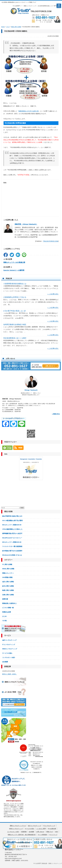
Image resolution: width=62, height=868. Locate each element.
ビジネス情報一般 (8, 608)
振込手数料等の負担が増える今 (12, 516)
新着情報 (24, 832)
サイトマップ (53, 835)
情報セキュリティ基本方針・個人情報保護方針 (22, 835)
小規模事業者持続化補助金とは (15, 284)
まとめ (4, 616)
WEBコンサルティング (10, 649)
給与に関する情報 (8, 586)
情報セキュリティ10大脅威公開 (14, 262)
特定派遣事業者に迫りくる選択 (15, 338)
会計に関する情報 (8, 582)
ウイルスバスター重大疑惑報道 (12, 546)
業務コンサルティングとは (18, 826)
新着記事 (8, 666)
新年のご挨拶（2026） (10, 674)
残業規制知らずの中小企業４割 (29, 111)
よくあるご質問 (41, 829)
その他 (4, 621)
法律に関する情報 (8, 595)
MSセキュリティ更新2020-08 (12, 542)
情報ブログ (50, 832)
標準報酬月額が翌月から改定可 (12, 533)
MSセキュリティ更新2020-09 (12, 525)
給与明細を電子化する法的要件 (12, 551)
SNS (57, 832)
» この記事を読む (53, 294)
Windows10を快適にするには (12, 555)
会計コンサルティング (9, 640)
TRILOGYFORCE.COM (51, 241)
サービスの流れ (7, 653)
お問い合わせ (40, 832)
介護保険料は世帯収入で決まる (15, 297)
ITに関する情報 (7, 564)
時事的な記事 (7, 612)
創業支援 (5, 599)
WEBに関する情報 (8, 569)
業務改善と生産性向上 (9, 603)
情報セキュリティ (8, 573)
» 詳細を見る (56, 414)
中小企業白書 (52, 829)
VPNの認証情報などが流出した (12, 529)
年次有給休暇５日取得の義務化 (16, 31)
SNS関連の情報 (7, 577)
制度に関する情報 (8, 590)
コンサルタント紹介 (9, 657)
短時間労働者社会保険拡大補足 (15, 325)
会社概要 (5, 662)
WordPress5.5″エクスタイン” (12, 538)
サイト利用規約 (43, 835)
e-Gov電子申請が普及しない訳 (15, 311)
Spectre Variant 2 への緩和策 (14, 270)
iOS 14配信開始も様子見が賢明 (12, 521)
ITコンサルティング (9, 645)
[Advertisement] (31, 199)
